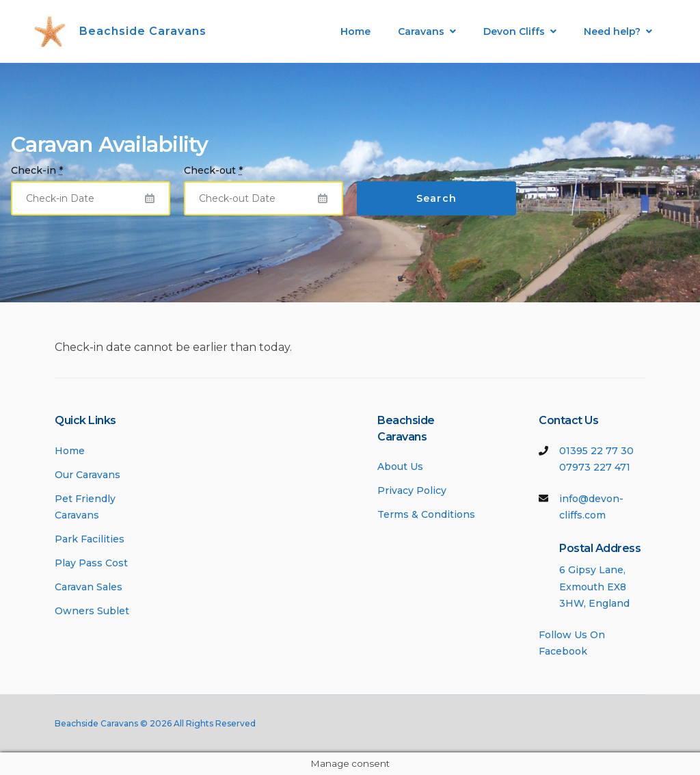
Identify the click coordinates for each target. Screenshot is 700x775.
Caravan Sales (89, 587)
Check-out (213, 170)
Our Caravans (87, 475)
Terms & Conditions (426, 514)
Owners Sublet (92, 611)
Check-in (37, 170)
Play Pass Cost (91, 563)
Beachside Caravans (143, 31)
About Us (400, 467)
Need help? (612, 31)
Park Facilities (90, 539)
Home (355, 31)
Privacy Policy (412, 490)
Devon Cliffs (514, 31)
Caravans (421, 31)
